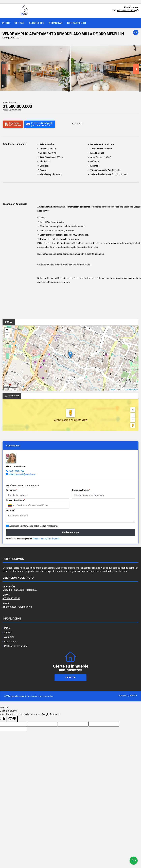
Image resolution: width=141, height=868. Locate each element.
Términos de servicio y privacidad (46, 539)
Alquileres (37, 23)
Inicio (6, 23)
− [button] (7, 335)
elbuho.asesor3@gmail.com (22, 474)
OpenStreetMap (131, 390)
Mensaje (10, 511)
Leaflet (113, 390)
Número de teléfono (15, 500)
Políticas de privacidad (16, 646)
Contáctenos (77, 23)
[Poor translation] (12, 719)
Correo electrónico (81, 490)
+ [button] (7, 330)
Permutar (56, 23)
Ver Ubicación (62, 420)
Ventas (19, 23)
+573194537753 (126, 10)
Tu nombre (12, 490)
